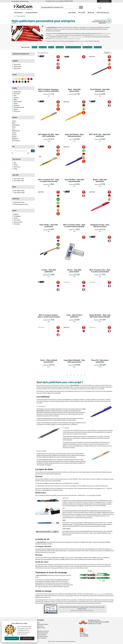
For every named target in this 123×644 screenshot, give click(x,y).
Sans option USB (18, 181)
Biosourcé (16, 94)
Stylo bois (51, 47)
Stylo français (98, 47)
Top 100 (82, 13)
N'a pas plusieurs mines (20, 204)
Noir (25, 82)
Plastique (16, 105)
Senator (14, 135)
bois (69, 37)
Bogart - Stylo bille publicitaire (100, 181)
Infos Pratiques (103, 13)
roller (104, 35)
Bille (14, 163)
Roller (15, 169)
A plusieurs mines (18, 202)
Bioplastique (17, 92)
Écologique (16, 216)
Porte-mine (16, 167)
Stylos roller (16, 68)
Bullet (14, 123)
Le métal (66, 428)
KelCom (91, 13)
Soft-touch (16, 111)
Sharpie (14, 137)
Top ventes (16, 220)
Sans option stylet (18, 193)
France (15, 218)
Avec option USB (18, 179)
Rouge (28, 79)
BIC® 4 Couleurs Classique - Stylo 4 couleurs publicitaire (49, 90)
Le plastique (41, 406)
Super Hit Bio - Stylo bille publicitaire (49, 226)
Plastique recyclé (18, 107)
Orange (22, 79)
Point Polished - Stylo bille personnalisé (100, 90)
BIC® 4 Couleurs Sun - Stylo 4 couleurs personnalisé (49, 181)
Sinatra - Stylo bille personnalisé (74, 271)
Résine (15, 109)
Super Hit (53, 35)
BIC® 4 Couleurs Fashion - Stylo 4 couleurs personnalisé (49, 316)
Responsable (41, 451)
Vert (19, 82)
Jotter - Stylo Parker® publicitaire (74, 316)
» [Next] (85, 375)
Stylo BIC (35, 47)
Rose (25, 79)
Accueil (15, 16)
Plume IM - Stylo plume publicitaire (100, 361)
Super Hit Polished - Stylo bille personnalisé (74, 135)
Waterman (15, 139)
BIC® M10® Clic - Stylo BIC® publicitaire (100, 135)
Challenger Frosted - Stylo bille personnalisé (100, 226)
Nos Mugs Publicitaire (43, 631)
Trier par (108, 53)
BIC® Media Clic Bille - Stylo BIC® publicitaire (49, 135)
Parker (14, 133)
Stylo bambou (60, 47)
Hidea (14, 127)
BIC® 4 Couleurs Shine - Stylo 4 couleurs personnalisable (74, 226)
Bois (14, 96)
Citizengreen (16, 125)
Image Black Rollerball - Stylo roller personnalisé (74, 361)
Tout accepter (12, 638)
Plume (15, 165)
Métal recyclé (17, 102)
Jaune (19, 79)
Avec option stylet (18, 191)
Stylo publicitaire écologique (73, 47)
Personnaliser (27, 638)
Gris (22, 82)
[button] (51, 618)
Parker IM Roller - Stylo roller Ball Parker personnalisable (100, 316)
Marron (16, 82)
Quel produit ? (19, 13)
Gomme (15, 98)
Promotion (16, 224)
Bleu (13, 82)
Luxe (13, 129)
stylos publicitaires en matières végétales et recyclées (66, 39)
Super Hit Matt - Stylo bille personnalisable (74, 181)
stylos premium (98, 35)
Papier (15, 103)
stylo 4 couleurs (107, 33)
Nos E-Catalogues (42, 638)
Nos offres (72, 13)
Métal (15, 100)
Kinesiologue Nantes (43, 633)
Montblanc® (16, 131)
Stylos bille (16, 65)
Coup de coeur (17, 222)
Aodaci (14, 121)
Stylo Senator (43, 47)
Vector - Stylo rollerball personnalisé (49, 361)
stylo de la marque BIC (100, 594)
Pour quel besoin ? (32, 13)
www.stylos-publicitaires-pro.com (82, 611)
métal (73, 37)
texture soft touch (79, 37)
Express (15, 214)
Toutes (28, 82)
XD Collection (16, 141)
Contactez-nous (104, 1)
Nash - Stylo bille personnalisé (74, 90)
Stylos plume (17, 66)
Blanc (13, 79)
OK (33, 151)
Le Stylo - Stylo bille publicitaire (49, 271)
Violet (31, 79)
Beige (16, 79)
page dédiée (82, 41)
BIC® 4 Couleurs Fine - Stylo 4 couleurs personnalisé (100, 271)
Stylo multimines (87, 47)
